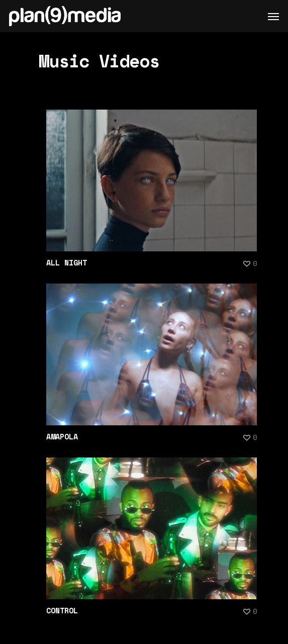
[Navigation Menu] (273, 16)
